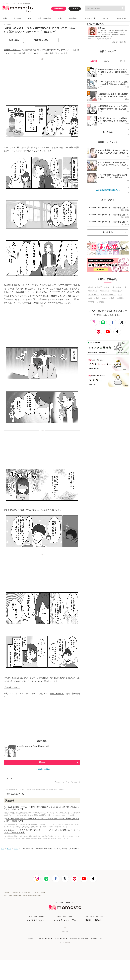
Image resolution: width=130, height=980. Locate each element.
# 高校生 (100, 302)
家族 (29, 18)
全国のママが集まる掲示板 (65, 919)
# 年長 (112, 298)
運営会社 (94, 939)
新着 (5, 18)
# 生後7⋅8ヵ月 (93, 295)
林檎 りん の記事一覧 (120, 42)
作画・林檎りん (57, 694)
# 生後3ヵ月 (92, 291)
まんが (105, 18)
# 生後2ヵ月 (121, 287)
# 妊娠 (90, 287)
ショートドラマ (121, 18)
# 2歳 (90, 298)
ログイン (75, 9)
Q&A (102, 939)
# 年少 (97, 298)
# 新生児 (99, 287)
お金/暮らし (73, 18)
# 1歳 (120, 295)
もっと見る (108, 132)
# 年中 (104, 298)
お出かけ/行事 (90, 18)
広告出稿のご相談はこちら (108, 190)
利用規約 (31, 939)
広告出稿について (17, 892)
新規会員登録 (59, 9)
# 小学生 (120, 298)
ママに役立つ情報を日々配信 (35, 919)
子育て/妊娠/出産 (44, 18)
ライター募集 (27, 892)
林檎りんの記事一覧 (15, 794)
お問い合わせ (7, 892)
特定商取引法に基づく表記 (79, 939)
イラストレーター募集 (38, 892)
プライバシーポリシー (44, 939)
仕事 (60, 18)
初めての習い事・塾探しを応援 (95, 919)
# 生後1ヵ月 (109, 287)
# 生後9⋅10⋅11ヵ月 (108, 295)
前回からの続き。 (12, 50)
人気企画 (17, 18)
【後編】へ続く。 (12, 688)
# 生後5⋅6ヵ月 (117, 291)
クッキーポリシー (61, 939)
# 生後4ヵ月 (104, 291)
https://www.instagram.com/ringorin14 (100, 39)
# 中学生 (91, 302)
